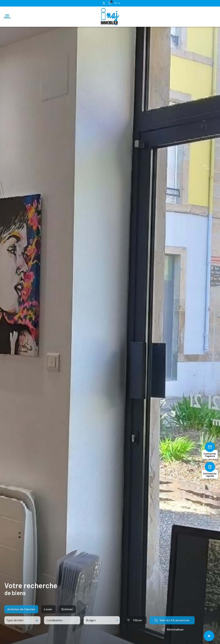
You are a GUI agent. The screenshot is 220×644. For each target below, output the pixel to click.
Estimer (67, 618)
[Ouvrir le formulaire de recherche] (135, 629)
